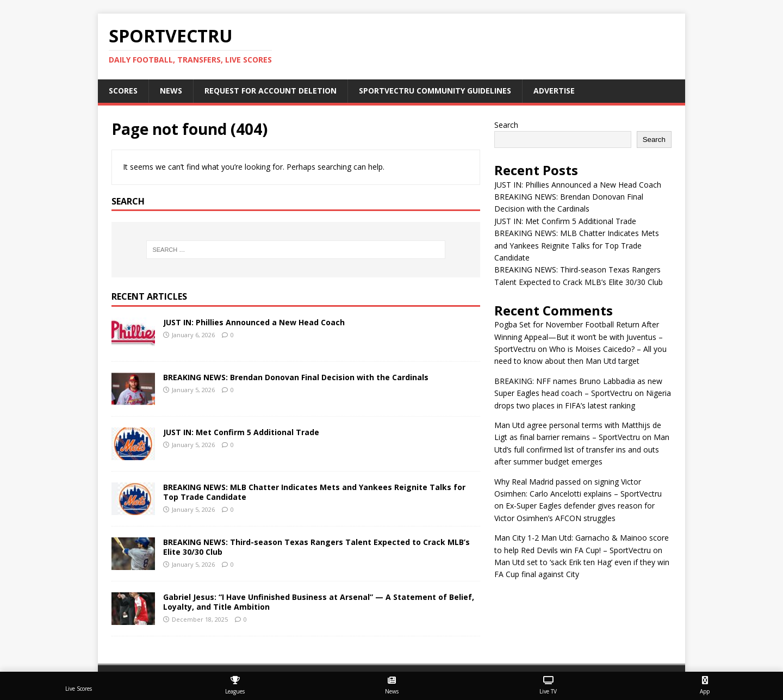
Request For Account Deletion (271, 91)
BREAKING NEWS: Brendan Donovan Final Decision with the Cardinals (296, 377)
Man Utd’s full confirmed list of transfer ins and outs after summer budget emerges (582, 449)
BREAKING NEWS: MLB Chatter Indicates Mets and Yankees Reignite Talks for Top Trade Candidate (314, 492)
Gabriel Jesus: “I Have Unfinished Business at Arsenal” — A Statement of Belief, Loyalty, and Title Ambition (319, 602)
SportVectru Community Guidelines (435, 91)
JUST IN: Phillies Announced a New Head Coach (254, 322)
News (171, 91)
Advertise (554, 91)
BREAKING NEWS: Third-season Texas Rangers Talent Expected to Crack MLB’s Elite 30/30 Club (316, 547)
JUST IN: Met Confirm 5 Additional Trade (241, 432)
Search (506, 125)
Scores (123, 91)
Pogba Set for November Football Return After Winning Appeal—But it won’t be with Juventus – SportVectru (579, 337)
